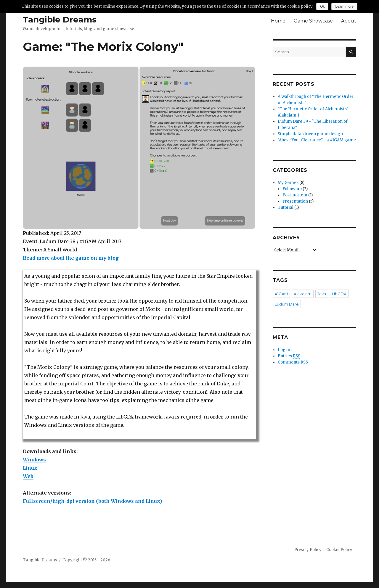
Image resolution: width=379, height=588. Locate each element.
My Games (288, 183)
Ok (322, 7)
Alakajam (303, 294)
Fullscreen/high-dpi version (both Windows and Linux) (92, 501)
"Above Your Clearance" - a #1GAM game (317, 140)
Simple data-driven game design (310, 134)
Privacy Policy (308, 550)
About (349, 21)
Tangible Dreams (60, 20)
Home (278, 21)
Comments (293, 362)
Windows (34, 460)
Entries (289, 356)
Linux (30, 468)
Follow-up (292, 189)
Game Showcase (313, 21)
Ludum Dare (287, 304)
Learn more (344, 7)
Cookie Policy (339, 550)
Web (28, 476)
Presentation (295, 201)
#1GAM (281, 294)
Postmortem (295, 195)
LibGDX (339, 294)
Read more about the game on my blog (71, 258)
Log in (284, 350)
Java (322, 294)
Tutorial (286, 207)
